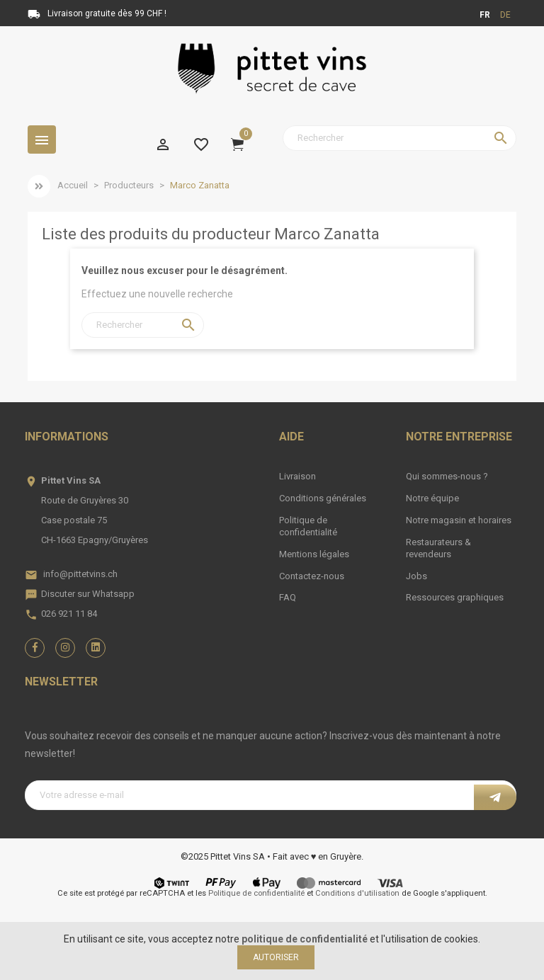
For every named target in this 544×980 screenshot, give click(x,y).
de (505, 15)
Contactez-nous (312, 576)
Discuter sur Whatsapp (88, 594)
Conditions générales (323, 498)
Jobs (416, 576)
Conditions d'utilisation (357, 893)
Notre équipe (432, 498)
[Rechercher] (399, 138)
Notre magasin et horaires (459, 520)
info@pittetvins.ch (80, 574)
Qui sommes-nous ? (447, 476)
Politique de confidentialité (308, 526)
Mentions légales (314, 554)
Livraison (297, 476)
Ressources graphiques (455, 597)
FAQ (288, 597)
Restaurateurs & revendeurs (438, 548)
